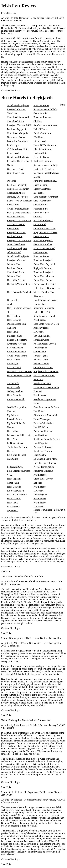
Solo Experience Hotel (44, 316)
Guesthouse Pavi (41, 113)
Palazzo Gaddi (14, 368)
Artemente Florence (16, 344)
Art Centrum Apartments (45, 125)
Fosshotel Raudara (42, 117)
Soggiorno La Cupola (44, 308)
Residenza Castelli (16, 399)
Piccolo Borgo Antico (44, 467)
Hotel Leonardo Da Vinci (19, 292)
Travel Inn (12, 113)
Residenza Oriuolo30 (43, 471)
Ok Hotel (38, 121)
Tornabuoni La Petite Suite (46, 387)
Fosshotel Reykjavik (17, 129)
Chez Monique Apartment (46, 197)
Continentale (40, 304)
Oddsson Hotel (41, 153)
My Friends (39, 332)
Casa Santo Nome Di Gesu (46, 324)
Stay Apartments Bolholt (45, 109)
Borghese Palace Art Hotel (46, 371)
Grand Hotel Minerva (44, 276)
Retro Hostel (13, 153)
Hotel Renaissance (42, 383)
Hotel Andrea (13, 360)
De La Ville (12, 300)
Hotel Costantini (41, 364)
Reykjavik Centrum (16, 109)
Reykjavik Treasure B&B (19, 125)
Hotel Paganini (41, 348)
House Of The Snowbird (45, 145)
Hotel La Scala (40, 435)
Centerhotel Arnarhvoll (18, 117)
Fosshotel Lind (41, 209)
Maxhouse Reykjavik (17, 248)
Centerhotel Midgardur (18, 133)
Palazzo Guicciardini (17, 340)
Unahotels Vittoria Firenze (19, 284)
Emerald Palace (14, 336)
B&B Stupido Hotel (16, 352)
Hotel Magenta (41, 356)
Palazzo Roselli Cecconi (45, 344)
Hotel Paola (13, 332)
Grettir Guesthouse (42, 133)
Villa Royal (12, 364)
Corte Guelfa (40, 352)
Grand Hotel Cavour (43, 280)
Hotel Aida (12, 439)
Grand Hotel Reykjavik (18, 105)
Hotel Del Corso (41, 340)
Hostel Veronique (42, 419)
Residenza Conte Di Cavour (47, 439)
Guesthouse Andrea (16, 137)
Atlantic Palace (41, 360)
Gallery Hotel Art (42, 312)
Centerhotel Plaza (15, 121)
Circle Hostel (40, 141)
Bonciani (38, 391)
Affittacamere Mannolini (45, 415)
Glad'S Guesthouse (42, 149)
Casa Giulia (13, 459)
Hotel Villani (13, 431)
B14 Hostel (39, 137)
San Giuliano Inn (42, 336)
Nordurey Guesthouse (17, 197)
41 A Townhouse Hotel (18, 149)
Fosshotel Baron (41, 105)
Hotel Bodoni (13, 316)
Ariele (10, 304)
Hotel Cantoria (14, 320)
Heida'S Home (40, 129)
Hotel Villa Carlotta (16, 280)
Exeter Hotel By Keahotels (20, 201)
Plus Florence (40, 320)
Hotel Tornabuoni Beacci (45, 300)
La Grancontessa (15, 348)
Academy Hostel (41, 328)
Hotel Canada (14, 387)
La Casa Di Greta (15, 467)
